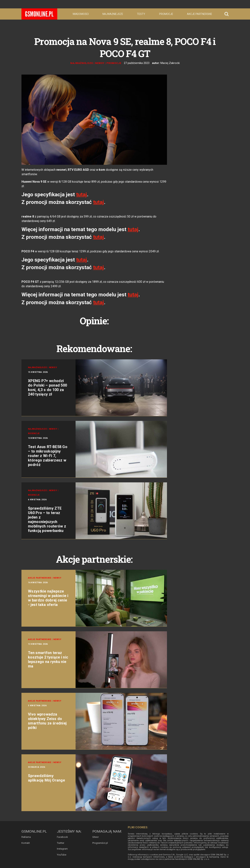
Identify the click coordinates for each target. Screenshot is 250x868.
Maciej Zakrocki (170, 63)
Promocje (166, 14)
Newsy (100, 63)
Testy (141, 14)
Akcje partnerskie (200, 14)
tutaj (82, 194)
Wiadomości (81, 14)
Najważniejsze (113, 14)
